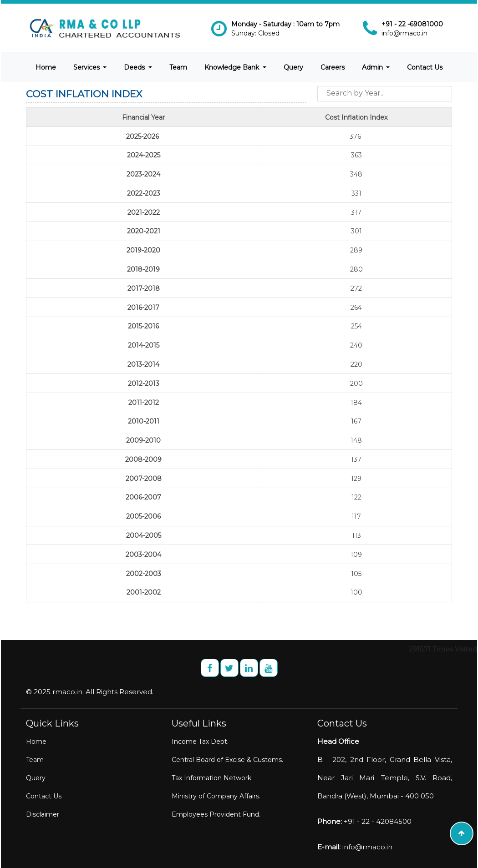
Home (46, 67)
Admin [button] (373, 67)
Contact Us (425, 67)
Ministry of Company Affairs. (216, 796)
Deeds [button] (135, 67)
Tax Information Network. (212, 778)
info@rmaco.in (404, 33)
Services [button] (87, 67)
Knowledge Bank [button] (233, 67)
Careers (333, 67)
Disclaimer (43, 814)
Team (178, 67)
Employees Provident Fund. (216, 814)
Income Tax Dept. (200, 742)
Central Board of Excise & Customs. (227, 760)
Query (293, 67)
